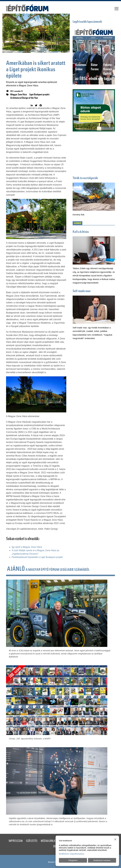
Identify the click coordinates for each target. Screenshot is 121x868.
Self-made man (82, 291)
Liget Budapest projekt (39, 95)
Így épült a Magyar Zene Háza (27, 547)
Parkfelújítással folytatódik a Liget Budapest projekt (37, 557)
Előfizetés (32, 841)
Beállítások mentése (102, 860)
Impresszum (16, 841)
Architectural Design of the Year (24, 98)
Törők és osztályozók (85, 178)
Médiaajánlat (49, 841)
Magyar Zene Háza (19, 95)
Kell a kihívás (81, 232)
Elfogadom (73, 860)
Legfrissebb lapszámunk (87, 22)
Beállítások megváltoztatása (72, 854)
